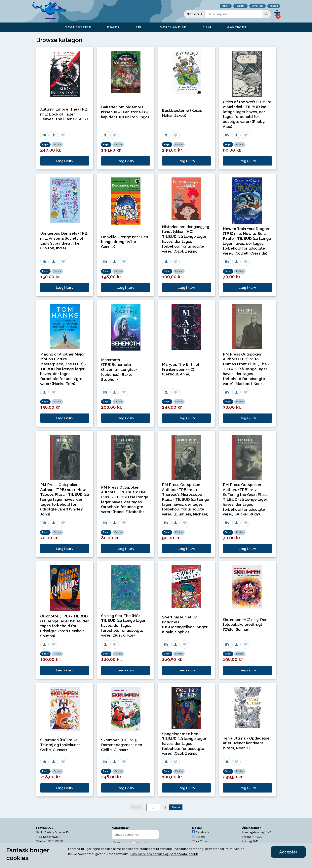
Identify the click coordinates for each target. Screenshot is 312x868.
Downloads (257, 6)
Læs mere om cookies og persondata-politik (164, 854)
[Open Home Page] (51, 11)
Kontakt (274, 6)
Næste (176, 807)
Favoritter (240, 6)
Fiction (57, 145)
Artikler (226, 6)
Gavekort (237, 27)
